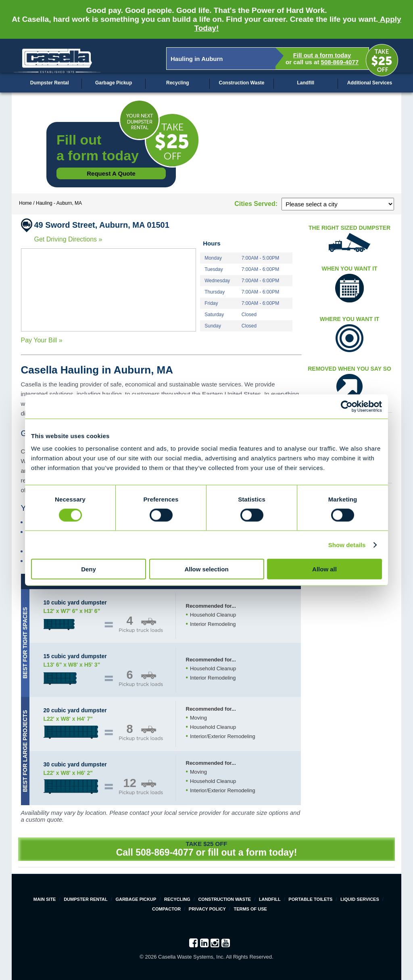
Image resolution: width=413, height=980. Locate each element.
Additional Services (370, 83)
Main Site (45, 899)
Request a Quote (111, 173)
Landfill (306, 83)
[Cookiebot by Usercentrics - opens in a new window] (347, 406)
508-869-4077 (340, 62)
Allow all (324, 569)
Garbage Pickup (114, 83)
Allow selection (206, 569)
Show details (347, 545)
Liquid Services (360, 899)
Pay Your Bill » (42, 340)
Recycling (178, 83)
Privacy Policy (207, 909)
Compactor (166, 909)
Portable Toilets (310, 899)
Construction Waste (242, 83)
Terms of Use (250, 909)
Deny (89, 569)
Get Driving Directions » (68, 239)
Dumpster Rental (50, 83)
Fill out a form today (322, 55)
